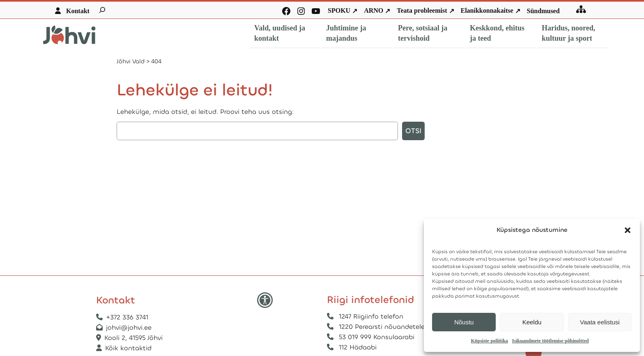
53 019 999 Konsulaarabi (377, 337)
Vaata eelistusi (600, 322)
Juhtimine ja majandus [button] (346, 33)
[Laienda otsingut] (102, 10)
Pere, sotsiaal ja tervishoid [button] (423, 33)
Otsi (413, 131)
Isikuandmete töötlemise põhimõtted (551, 341)
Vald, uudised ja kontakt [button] (280, 33)
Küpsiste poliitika (489, 341)
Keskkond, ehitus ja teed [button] (497, 33)
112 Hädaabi (358, 347)
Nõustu (464, 322)
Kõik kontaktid (128, 348)
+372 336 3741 (127, 317)
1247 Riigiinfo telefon (371, 316)
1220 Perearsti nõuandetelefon (387, 327)
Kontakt (78, 11)
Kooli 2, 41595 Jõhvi (135, 338)
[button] (628, 230)
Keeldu (532, 322)
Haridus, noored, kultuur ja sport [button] (568, 33)
